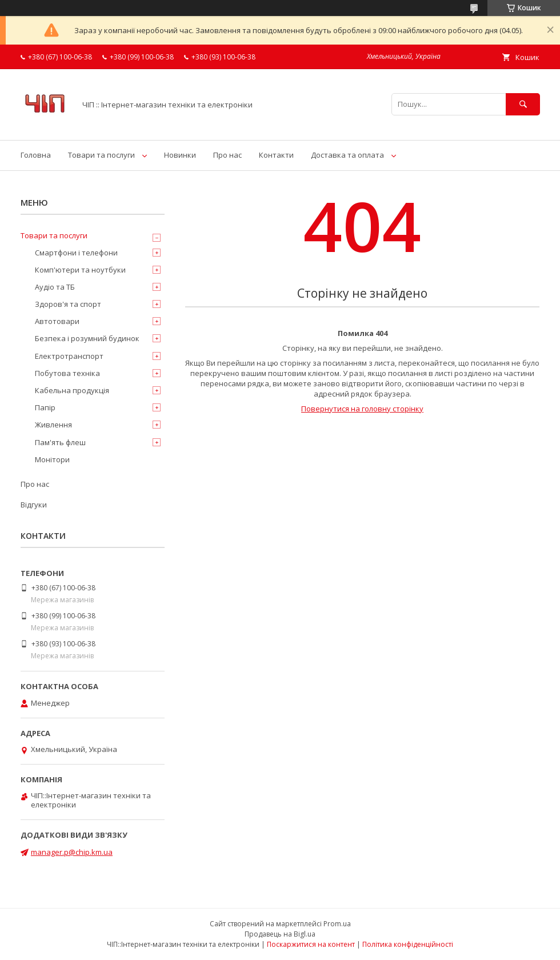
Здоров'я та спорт (68, 304)
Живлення (53, 425)
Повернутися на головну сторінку (362, 409)
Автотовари (57, 321)
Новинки (180, 155)
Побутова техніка (67, 373)
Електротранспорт (69, 356)
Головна (36, 155)
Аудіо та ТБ (55, 287)
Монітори (52, 459)
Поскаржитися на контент (311, 944)
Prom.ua (337, 924)
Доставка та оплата (347, 155)
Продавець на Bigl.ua (280, 934)
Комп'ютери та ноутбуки (80, 270)
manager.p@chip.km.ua (72, 852)
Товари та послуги (101, 155)
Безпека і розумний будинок (87, 338)
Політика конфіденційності (408, 944)
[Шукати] (523, 104)
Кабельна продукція (72, 390)
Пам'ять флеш (60, 442)
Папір (45, 407)
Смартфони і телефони (76, 253)
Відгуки (34, 505)
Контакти (276, 155)
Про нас (227, 155)
